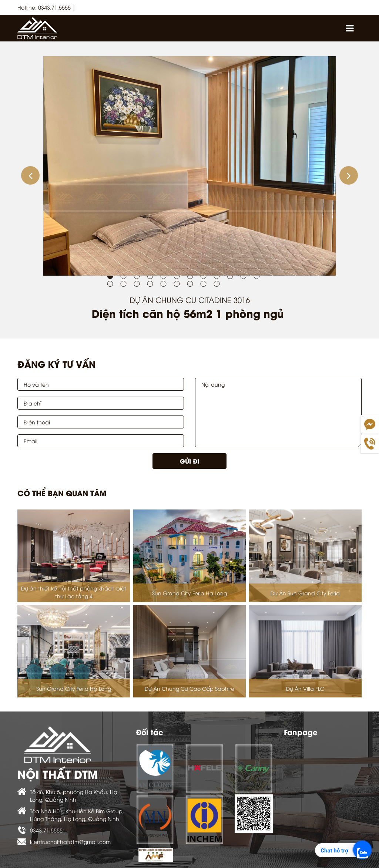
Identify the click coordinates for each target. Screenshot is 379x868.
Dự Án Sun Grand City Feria (305, 593)
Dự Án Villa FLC (305, 688)
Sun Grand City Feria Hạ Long (189, 593)
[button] (30, 175)
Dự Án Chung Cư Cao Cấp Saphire (189, 688)
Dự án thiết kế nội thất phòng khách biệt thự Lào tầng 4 (74, 592)
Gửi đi (189, 461)
